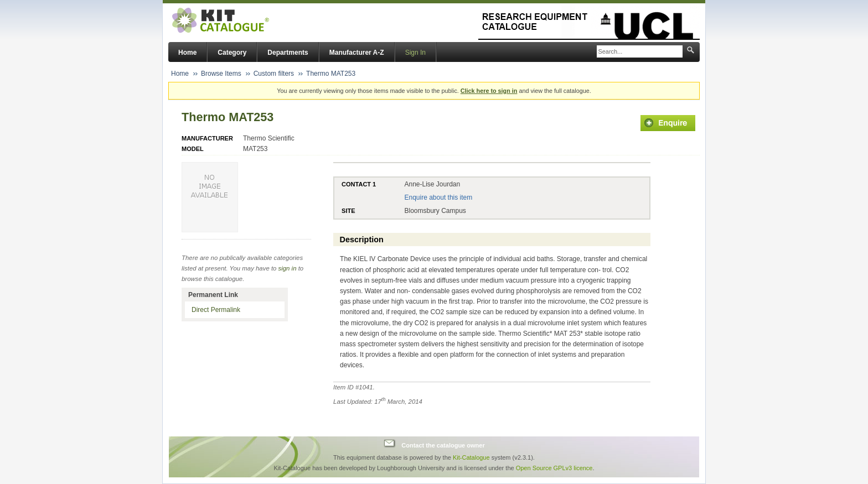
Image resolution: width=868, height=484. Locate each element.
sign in (288, 268)
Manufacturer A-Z (357, 53)
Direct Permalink (216, 310)
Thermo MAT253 (331, 74)
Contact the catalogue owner (443, 445)
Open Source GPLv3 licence (554, 468)
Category (232, 53)
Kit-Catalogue (471, 457)
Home (187, 53)
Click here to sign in (489, 91)
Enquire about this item (438, 197)
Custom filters (274, 74)
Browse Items (221, 74)
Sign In (415, 53)
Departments (288, 53)
